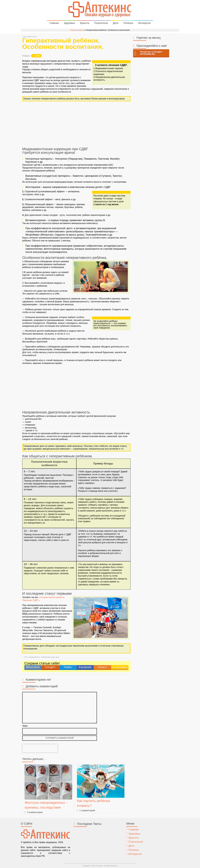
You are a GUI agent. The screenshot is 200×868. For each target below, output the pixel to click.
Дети (116, 23)
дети (58, 657)
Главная (54, 23)
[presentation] (40, 748)
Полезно (128, 23)
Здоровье (69, 23)
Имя (25, 726)
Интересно (144, 23)
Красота (85, 23)
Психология (101, 23)
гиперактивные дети (48, 657)
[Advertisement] (76, 124)
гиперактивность (34, 657)
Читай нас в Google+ (151, 53)
